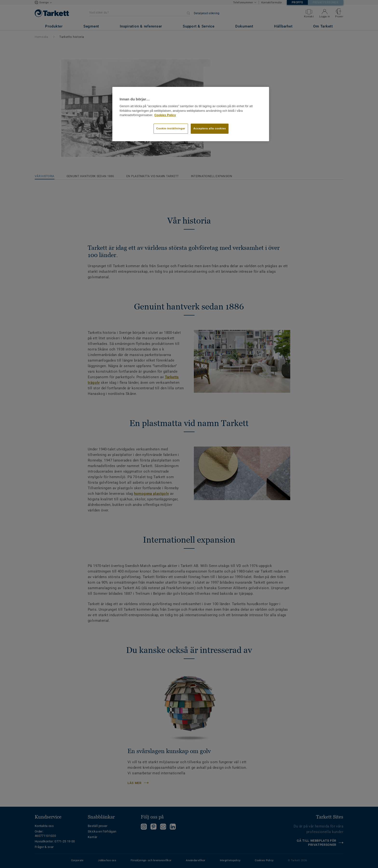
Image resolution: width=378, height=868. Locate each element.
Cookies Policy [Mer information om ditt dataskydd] (165, 115)
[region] (191, 114)
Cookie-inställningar (171, 128)
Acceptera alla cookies (210, 128)
